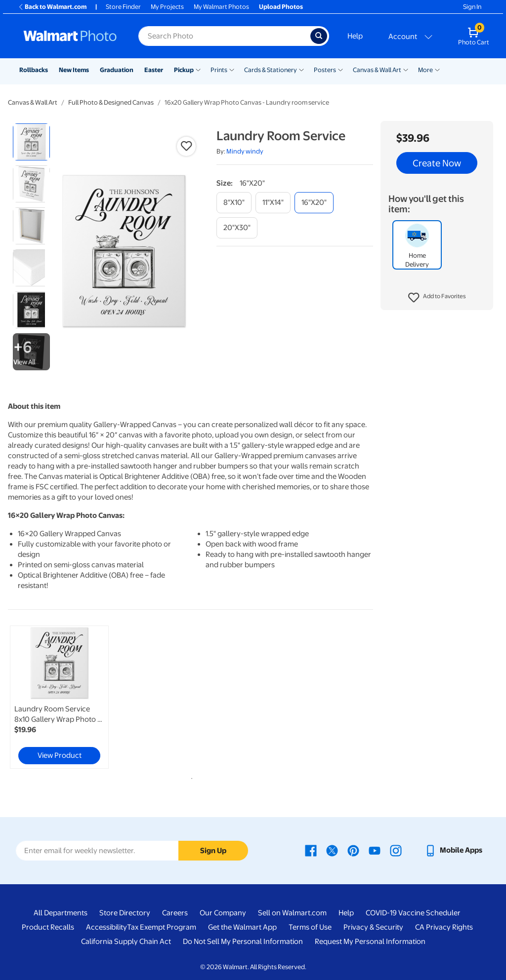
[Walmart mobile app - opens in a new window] (453, 850)
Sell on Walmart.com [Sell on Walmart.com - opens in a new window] (292, 913)
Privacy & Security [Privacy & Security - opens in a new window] (373, 927)
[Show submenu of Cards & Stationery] (301, 69)
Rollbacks (34, 70)
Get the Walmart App (242, 927)
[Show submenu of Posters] (340, 69)
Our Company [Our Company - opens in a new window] (223, 913)
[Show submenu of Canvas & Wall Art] (406, 69)
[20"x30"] (237, 228)
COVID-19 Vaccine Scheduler (413, 913)
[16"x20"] (314, 203)
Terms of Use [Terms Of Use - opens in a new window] (310, 927)
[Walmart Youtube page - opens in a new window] (375, 850)
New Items (74, 70)
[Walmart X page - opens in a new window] (332, 850)
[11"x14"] (273, 203)
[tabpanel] (69, 697)
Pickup (184, 70)
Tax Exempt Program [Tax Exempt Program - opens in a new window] (162, 927)
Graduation (117, 70)
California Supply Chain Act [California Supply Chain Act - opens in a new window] (126, 941)
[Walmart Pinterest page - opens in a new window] (353, 850)
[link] (59, 697)
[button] (437, 298)
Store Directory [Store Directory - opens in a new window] (125, 913)
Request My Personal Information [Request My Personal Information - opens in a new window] (370, 941)
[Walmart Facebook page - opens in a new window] (311, 850)
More (425, 70)
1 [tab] (190, 777)
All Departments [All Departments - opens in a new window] (61, 913)
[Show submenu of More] (437, 69)
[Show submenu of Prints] (232, 69)
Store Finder (123, 7)
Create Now (437, 163)
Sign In (472, 7)
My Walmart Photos (221, 7)
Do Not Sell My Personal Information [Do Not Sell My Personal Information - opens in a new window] (243, 941)
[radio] (31, 142)
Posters (325, 70)
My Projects (167, 7)
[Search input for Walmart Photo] (224, 36)
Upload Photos (281, 7)
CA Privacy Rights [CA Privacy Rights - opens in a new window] (444, 927)
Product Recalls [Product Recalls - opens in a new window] (48, 927)
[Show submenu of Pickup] (198, 69)
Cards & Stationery (271, 70)
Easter (154, 70)
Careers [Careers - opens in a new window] (175, 913)
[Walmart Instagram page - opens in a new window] (396, 850)
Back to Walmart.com (52, 7)
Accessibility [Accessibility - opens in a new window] (106, 927)
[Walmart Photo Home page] (70, 36)
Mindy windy (245, 151)
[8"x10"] (234, 203)
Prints (219, 70)
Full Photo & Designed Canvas (111, 102)
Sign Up (213, 851)
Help (355, 36)
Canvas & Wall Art (377, 70)
